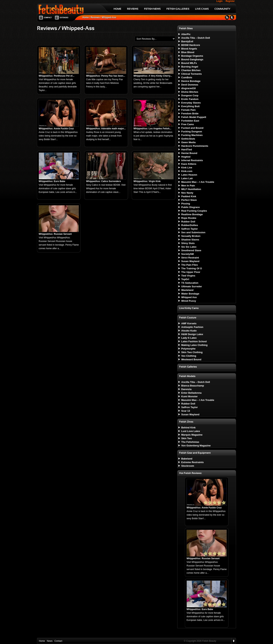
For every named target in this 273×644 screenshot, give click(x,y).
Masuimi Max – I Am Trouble (198, 182)
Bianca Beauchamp (193, 386)
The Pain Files (189, 265)
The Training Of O (192, 268)
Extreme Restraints (193, 462)
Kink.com (187, 171)
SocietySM (187, 254)
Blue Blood (188, 52)
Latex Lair (187, 178)
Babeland (187, 459)
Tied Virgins (188, 276)
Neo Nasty (187, 193)
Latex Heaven (189, 175)
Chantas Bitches (191, 70)
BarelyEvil (187, 41)
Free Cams (187, 124)
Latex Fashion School (194, 341)
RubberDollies (190, 225)
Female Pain (188, 110)
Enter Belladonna (191, 393)
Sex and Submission (193, 232)
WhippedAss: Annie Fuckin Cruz (56, 129)
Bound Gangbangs (192, 59)
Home (86, 17)
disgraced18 (188, 88)
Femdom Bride (190, 113)
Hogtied (186, 157)
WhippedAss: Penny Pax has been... (106, 76)
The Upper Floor (191, 272)
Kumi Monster (189, 396)
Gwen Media (188, 142)
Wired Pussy (189, 301)
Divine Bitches (190, 92)
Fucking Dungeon (192, 132)
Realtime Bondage (192, 214)
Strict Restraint (190, 258)
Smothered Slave (191, 250)
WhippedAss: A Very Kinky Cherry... (153, 76)
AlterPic (186, 34)
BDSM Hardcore (191, 45)
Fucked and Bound (192, 128)
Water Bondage (190, 294)
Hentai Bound (189, 153)
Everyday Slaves (191, 103)
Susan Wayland (190, 261)
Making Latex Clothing (194, 345)
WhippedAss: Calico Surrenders (103, 181)
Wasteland (187, 290)
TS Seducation (190, 283)
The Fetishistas (190, 442)
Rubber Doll (188, 222)
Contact (58, 641)
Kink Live (187, 168)
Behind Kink (188, 428)
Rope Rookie (189, 218)
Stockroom (188, 466)
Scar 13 (186, 411)
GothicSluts (188, 139)
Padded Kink (189, 196)
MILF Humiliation (191, 189)
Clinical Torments (191, 74)
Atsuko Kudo (189, 331)
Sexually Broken (191, 236)
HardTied (187, 150)
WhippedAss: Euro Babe (52, 181)
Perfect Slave (189, 200)
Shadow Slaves (190, 240)
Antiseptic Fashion (192, 327)
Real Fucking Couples (194, 211)
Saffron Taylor (189, 229)
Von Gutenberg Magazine (196, 446)
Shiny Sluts (188, 243)
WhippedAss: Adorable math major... (106, 129)
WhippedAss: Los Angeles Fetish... (152, 129)
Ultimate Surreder (192, 286)
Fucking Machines (192, 135)
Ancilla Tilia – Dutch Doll (196, 38)
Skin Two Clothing (192, 352)
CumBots (187, 77)
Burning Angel (190, 67)
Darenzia (186, 389)
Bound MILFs (189, 63)
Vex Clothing (189, 356)
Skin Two (187, 438)
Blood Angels (189, 49)
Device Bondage (191, 81)
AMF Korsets (189, 323)
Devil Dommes (190, 85)
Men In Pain (188, 186)
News (50, 641)
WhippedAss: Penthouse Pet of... (56, 76)
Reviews (95, 17)
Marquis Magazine (192, 435)
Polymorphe (188, 349)
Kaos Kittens (189, 164)
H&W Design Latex (192, 334)
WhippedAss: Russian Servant (55, 234)
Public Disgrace (191, 207)
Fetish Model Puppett (194, 117)
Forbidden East (190, 121)
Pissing (186, 204)
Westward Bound (191, 359)
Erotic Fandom (190, 99)
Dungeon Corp (190, 95)
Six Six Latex (189, 247)
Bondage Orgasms (192, 56)
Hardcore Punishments (195, 146)
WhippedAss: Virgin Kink (147, 181)
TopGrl (185, 279)
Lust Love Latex (191, 431)
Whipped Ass (189, 297)
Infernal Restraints (192, 160)
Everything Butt (190, 106)
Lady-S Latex (189, 338)
